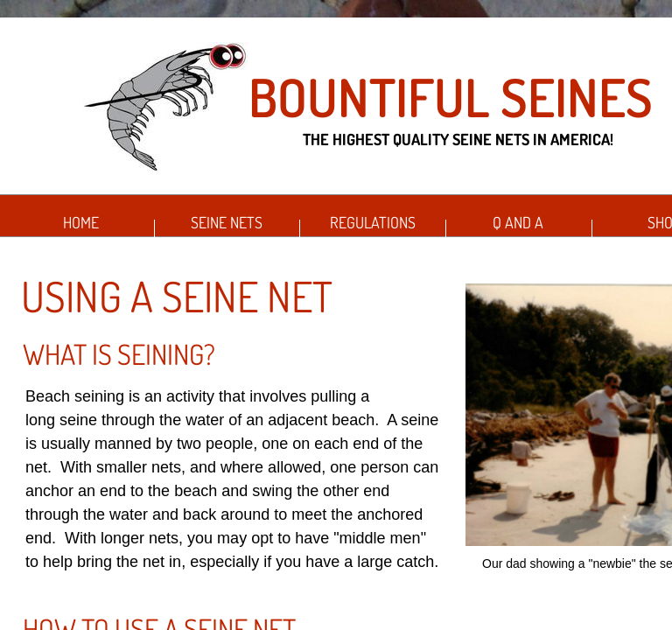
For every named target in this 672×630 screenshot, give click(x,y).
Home (81, 222)
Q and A (518, 222)
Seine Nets (227, 222)
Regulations (373, 222)
